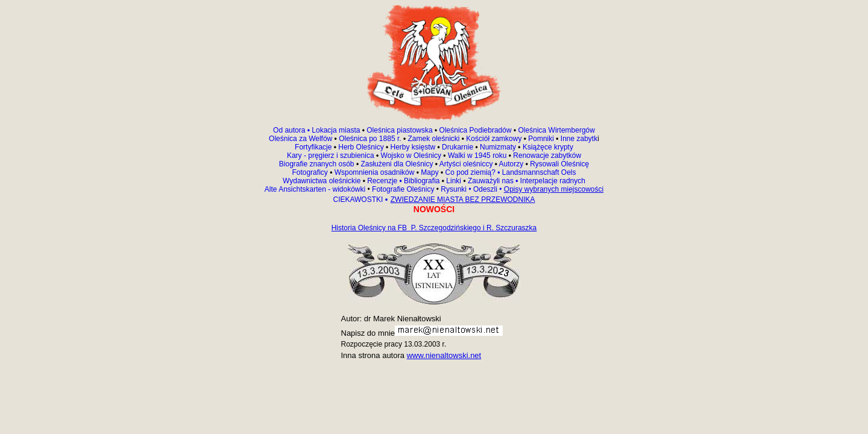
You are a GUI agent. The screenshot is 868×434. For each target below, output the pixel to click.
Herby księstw (413, 147)
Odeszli (485, 189)
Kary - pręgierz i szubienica (332, 156)
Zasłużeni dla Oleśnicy (397, 164)
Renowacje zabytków (546, 156)
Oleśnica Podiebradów (476, 130)
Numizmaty (498, 147)
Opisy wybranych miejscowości (554, 189)
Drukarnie (458, 147)
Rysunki (454, 189)
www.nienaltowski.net (444, 355)
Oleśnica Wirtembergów (557, 130)
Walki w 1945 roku (478, 156)
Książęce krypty (548, 147)
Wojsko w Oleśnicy (412, 156)
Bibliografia (421, 181)
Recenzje (384, 181)
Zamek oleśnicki (434, 139)
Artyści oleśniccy (467, 164)
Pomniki (541, 139)
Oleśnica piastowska (399, 130)
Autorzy (511, 164)
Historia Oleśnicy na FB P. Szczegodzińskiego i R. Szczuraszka (434, 228)
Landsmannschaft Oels (538, 172)
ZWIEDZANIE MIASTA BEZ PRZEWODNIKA (463, 200)
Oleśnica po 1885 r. (370, 139)
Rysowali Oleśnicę (558, 164)
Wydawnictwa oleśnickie (323, 181)
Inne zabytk (578, 139)
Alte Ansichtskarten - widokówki (316, 189)
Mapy (430, 172)
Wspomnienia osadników (376, 172)
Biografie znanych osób (318, 164)
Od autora (292, 130)
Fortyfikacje (314, 147)
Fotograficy (311, 172)
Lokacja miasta (336, 130)
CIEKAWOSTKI (359, 200)
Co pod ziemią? (470, 172)
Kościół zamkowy (494, 139)
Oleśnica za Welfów (300, 139)
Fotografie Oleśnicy (404, 189)
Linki (454, 181)
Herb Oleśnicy (361, 147)
